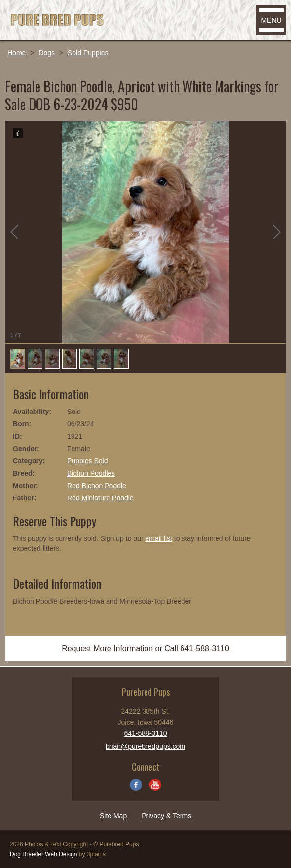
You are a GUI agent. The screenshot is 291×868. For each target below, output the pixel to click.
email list (158, 538)
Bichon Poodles (91, 473)
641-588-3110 (205, 648)
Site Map (113, 816)
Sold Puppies (88, 53)
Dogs (47, 53)
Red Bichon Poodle (97, 486)
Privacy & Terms (166, 816)
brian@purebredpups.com (145, 746)
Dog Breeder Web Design (44, 854)
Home (17, 53)
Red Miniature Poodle (100, 498)
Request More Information (107, 648)
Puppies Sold (88, 461)
